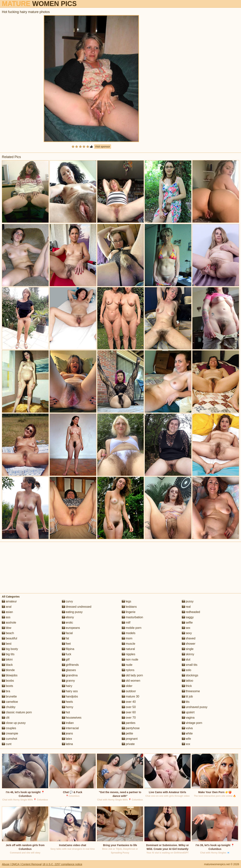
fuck (67, 654)
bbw (7, 628)
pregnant (130, 739)
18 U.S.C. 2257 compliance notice (62, 864)
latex (67, 739)
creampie (10, 733)
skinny (188, 654)
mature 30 (130, 696)
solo (187, 670)
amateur (9, 601)
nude (127, 665)
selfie (187, 623)
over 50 (129, 707)
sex (186, 628)
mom (127, 638)
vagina (188, 718)
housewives (72, 718)
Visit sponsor (103, 147)
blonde (8, 670)
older (127, 686)
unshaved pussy (195, 707)
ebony (68, 617)
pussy (188, 601)
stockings (190, 675)
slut (186, 659)
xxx (186, 744)
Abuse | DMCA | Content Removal (22, 864)
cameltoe (10, 702)
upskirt (188, 712)
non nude (130, 659)
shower (189, 644)
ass (6, 617)
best (7, 644)
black (7, 665)
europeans (71, 628)
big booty (10, 649)
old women (131, 681)
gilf (66, 659)
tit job (187, 696)
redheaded (191, 612)
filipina (68, 649)
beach (8, 633)
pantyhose (131, 728)
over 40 (129, 702)
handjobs (70, 696)
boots (8, 686)
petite (127, 733)
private (128, 744)
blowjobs (10, 675)
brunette (9, 696)
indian (68, 723)
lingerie (129, 612)
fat (66, 638)
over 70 (129, 718)
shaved (189, 638)
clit (6, 718)
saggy (188, 617)
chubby (9, 707)
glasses (69, 670)
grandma (70, 675)
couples (9, 728)
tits (186, 702)
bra (6, 691)
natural (128, 649)
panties (129, 723)
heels (67, 702)
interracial (70, 728)
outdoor (129, 691)
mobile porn (132, 628)
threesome (191, 691)
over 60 (129, 712)
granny (68, 681)
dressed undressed (77, 607)
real (186, 607)
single (188, 649)
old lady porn (132, 675)
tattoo (188, 681)
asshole (9, 623)
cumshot (10, 739)
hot (66, 712)
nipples (129, 654)
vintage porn (192, 723)
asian (7, 612)
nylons (128, 670)
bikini (7, 659)
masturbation (132, 617)
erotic (68, 623)
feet (66, 644)
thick (187, 686)
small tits (190, 665)
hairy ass (70, 691)
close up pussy (14, 723)
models (129, 633)
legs (127, 601)
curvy (67, 601)
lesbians (129, 607)
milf (126, 623)
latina (67, 744)
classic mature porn (17, 712)
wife (186, 739)
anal (7, 607)
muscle (129, 644)
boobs (8, 681)
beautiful (10, 638)
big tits (8, 654)
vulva (187, 728)
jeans (67, 733)
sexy (187, 633)
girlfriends (70, 665)
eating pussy (72, 612)
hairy (67, 686)
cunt (7, 744)
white (187, 733)
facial (67, 633)
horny (68, 707)
